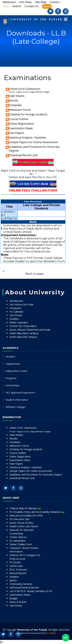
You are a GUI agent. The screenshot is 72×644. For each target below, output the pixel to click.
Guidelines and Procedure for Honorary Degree (36, 475)
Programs (11, 378)
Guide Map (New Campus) (24, 333)
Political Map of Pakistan (25, 508)
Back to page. (35, 274)
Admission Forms (20, 110)
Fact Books (16, 315)
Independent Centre (17, 371)
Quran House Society (21, 523)
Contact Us (32, 6)
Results (14, 100)
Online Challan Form (21, 544)
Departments (13, 364)
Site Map (41, 2)
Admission (9, 2)
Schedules (15, 105)
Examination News (21, 128)
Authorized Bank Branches (24, 588)
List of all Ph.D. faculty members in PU (31, 591)
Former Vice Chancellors (23, 326)
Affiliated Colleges (16, 407)
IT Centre (51, 633)
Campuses (15, 308)
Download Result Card (23, 155)
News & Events (18, 602)
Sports (13, 580)
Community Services (21, 584)
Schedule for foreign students (28, 114)
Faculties (10, 357)
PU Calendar (16, 312)
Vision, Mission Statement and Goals (30, 330)
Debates (14, 577)
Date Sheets (17, 96)
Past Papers (17, 133)
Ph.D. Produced (18, 570)
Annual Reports (18, 573)
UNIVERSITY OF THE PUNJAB (36, 19)
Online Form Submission (29, 90)
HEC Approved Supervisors (20, 393)
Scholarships (12, 385)
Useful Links (16, 566)
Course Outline (19, 119)
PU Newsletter (18, 541)
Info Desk (25, 2)
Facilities (14, 319)
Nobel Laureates (19, 322)
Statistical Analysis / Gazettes (27, 138)
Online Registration (21, 124)
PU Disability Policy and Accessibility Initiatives (37, 512)
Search (17, 6)
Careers (55, 2)
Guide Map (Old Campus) (23, 337)
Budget (14, 598)
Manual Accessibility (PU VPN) (26, 515)
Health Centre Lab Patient (24, 526)
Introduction (16, 301)
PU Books (15, 562)
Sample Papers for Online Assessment (33, 142)
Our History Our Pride (21, 304)
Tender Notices (18, 537)
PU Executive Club (19, 519)
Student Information (17, 400)
